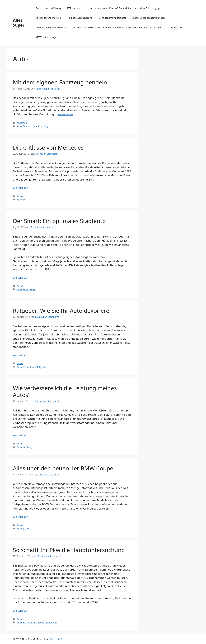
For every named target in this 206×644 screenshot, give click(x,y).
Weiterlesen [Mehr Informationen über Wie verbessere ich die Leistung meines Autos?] (20, 435)
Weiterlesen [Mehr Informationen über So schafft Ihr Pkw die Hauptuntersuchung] (20, 611)
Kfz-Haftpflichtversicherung (51, 27)
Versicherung (41, 126)
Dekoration (29, 367)
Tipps (33, 289)
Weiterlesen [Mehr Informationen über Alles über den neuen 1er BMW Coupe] (20, 517)
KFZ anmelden (75, 8)
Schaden (28, 126)
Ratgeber (41, 367)
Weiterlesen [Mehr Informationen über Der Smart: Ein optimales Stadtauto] (20, 278)
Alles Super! (19, 23)
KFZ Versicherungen (47, 37)
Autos (20, 196)
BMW (26, 529)
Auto (19, 126)
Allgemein (22, 123)
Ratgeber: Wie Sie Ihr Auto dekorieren (63, 311)
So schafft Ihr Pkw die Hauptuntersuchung (69, 550)
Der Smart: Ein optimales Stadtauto (59, 221)
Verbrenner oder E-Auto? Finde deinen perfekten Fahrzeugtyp (125, 8)
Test (25, 200)
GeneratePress (58, 639)
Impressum (176, 27)
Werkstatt (52, 623)
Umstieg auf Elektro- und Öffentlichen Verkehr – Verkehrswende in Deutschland (118, 27)
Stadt (26, 289)
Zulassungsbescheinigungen (149, 18)
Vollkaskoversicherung (48, 18)
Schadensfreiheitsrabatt (112, 18)
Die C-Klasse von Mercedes (48, 147)
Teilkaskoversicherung (80, 18)
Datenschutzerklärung (48, 8)
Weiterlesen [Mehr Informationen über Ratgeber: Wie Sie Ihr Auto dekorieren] (20, 355)
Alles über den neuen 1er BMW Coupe (63, 468)
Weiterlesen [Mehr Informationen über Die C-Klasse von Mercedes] (20, 188)
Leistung (28, 447)
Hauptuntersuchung (34, 623)
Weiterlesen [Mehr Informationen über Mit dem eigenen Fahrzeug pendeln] (65, 114)
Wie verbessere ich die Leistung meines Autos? (65, 391)
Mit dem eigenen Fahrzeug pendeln (60, 82)
